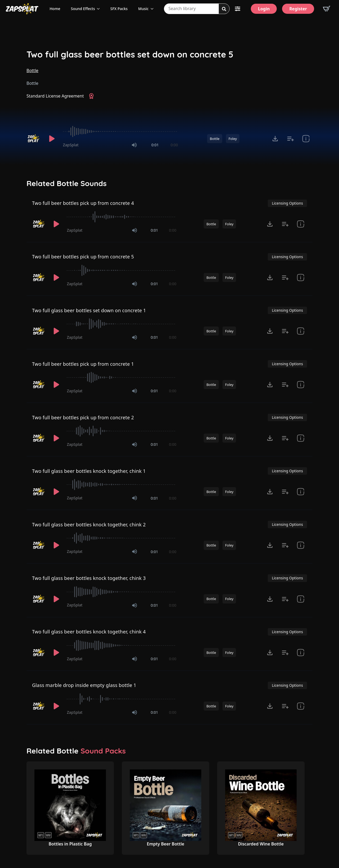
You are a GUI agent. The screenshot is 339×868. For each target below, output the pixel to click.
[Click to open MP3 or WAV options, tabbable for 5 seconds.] (275, 139)
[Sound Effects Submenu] (100, 9)
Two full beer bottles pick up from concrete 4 (83, 203)
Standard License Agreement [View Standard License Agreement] (55, 96)
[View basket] (327, 9)
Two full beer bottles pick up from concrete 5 (83, 257)
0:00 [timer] (174, 145)
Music (143, 9)
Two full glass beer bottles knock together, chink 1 (89, 471)
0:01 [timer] (155, 145)
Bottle (32, 71)
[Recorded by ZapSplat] (34, 139)
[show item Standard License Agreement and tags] (306, 139)
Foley (233, 139)
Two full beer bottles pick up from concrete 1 (83, 364)
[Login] (264, 9)
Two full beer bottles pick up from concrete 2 (83, 417)
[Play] (52, 139)
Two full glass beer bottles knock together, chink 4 (89, 632)
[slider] (121, 131)
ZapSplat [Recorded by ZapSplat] (71, 145)
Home (55, 9)
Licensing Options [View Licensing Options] (287, 203)
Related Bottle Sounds (66, 183)
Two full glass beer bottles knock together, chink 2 (89, 525)
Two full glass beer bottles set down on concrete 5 (130, 54)
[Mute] (134, 145)
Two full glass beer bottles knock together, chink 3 (89, 578)
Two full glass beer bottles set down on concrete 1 (89, 310)
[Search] (224, 9)
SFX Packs (119, 9)
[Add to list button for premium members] (291, 139)
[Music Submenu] (154, 9)
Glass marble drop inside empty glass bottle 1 (84, 685)
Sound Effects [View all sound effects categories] (83, 9)
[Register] (298, 9)
